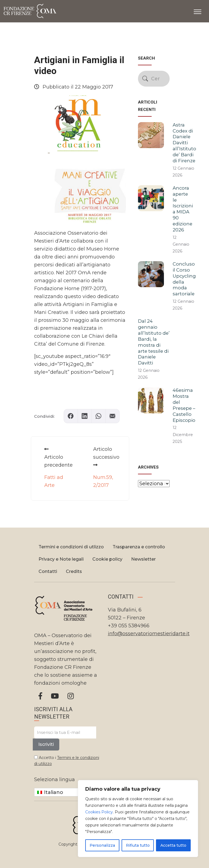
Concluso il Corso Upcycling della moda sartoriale (184, 279)
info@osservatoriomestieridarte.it (149, 634)
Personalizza (102, 845)
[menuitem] (68, 792)
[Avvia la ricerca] (145, 79)
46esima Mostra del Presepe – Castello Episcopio (184, 405)
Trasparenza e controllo (139, 547)
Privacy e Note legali (61, 559)
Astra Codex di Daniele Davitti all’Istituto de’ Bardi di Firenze (184, 143)
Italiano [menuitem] (54, 792)
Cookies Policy (99, 812)
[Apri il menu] (198, 11)
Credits (74, 571)
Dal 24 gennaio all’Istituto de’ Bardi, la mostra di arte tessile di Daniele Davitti (154, 342)
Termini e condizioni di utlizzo (71, 547)
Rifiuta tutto (138, 845)
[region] (138, 819)
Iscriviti (46, 744)
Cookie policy (107, 559)
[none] (68, 792)
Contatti (48, 571)
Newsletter (143, 559)
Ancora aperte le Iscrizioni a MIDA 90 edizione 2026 (183, 209)
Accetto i (67, 761)
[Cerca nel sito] (154, 79)
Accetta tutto (173, 845)
